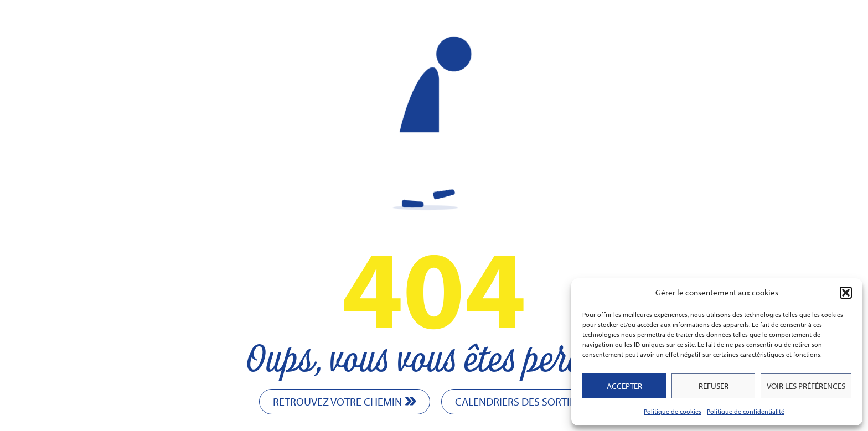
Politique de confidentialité (746, 411)
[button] (846, 293)
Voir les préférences (806, 386)
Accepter (624, 386)
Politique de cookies (673, 411)
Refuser (714, 386)
